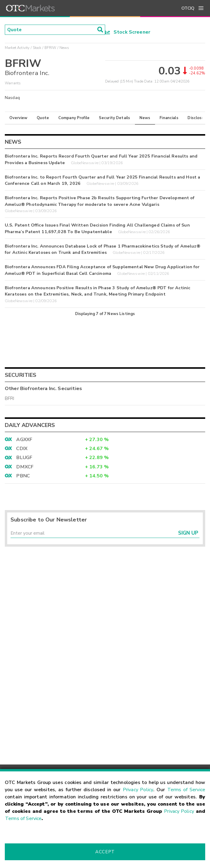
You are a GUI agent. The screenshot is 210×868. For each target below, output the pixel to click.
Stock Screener (128, 32)
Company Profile (74, 118)
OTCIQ (188, 8)
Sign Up (188, 534)
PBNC (23, 476)
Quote (43, 118)
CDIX (22, 449)
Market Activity (17, 48)
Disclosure (198, 118)
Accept (105, 852)
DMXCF (25, 467)
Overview (18, 118)
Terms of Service (186, 790)
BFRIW (50, 48)
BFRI (10, 398)
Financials (169, 118)
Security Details (114, 118)
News (145, 118)
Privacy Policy (138, 790)
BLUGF (24, 458)
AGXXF (24, 440)
